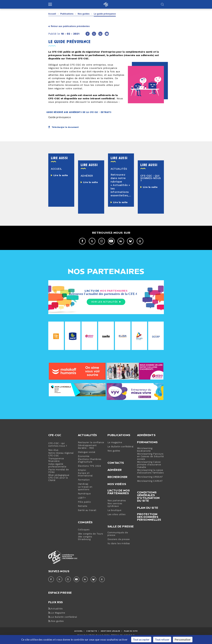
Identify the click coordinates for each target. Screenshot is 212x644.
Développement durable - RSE (87, 447)
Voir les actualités (106, 302)
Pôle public (84, 502)
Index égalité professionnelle (57, 466)
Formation (84, 480)
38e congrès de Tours (91, 534)
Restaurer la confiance (91, 443)
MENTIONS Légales (110, 631)
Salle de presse (121, 527)
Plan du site (148, 508)
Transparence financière (56, 460)
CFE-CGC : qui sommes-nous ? (58, 445)
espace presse (60, 593)
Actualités (87, 435)
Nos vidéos (117, 484)
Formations (147, 442)
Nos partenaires (117, 501)
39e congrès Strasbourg (85, 538)
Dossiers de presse (119, 540)
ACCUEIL (78, 631)
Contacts (116, 463)
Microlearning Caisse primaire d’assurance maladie (149, 465)
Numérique (84, 494)
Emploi (82, 470)
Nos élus (53, 450)
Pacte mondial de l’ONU (58, 471)
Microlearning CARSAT (150, 481)
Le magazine (115, 443)
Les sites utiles (116, 515)
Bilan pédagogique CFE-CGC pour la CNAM (59, 478)
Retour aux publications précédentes (70, 26)
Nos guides (84, 14)
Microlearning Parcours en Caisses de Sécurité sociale (150, 457)
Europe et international (85, 475)
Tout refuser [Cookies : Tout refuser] (162, 639)
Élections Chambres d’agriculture (90, 461)
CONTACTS (92, 631)
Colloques (84, 530)
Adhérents (146, 435)
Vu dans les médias (119, 544)
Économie (84, 457)
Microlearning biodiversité (145, 450)
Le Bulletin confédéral (121, 447)
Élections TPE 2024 (89, 466)
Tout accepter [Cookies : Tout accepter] (141, 639)
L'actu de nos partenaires (119, 492)
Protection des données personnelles (149, 517)
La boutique (114, 511)
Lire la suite (61, 175)
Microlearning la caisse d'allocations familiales (150, 472)
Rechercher (118, 477)
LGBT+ (82, 498)
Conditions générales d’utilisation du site (148, 497)
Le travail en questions (85, 488)
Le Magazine (57, 613)
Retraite (83, 506)
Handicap (83, 484)
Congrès (85, 522)
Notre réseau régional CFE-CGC (61, 455)
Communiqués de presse (118, 534)
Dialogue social (87, 452)
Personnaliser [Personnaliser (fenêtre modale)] (183, 639)
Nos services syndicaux (115, 505)
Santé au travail (87, 511)
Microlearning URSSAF (150, 477)
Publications (67, 14)
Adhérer (115, 470)
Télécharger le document (64, 127)
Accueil (52, 14)
